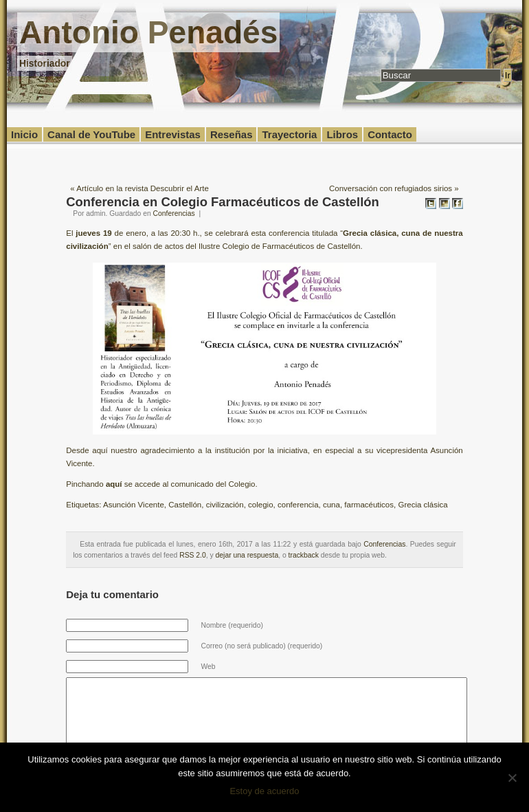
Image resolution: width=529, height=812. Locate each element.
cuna (331, 505)
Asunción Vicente (134, 505)
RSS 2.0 (193, 555)
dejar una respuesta (247, 555)
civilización (225, 505)
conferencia (298, 505)
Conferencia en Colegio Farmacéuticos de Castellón (223, 202)
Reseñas (232, 134)
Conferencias (174, 213)
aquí (114, 484)
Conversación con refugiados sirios (391, 188)
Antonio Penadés (148, 32)
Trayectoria (289, 134)
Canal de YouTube (91, 134)
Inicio (24, 134)
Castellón (185, 505)
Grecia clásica (423, 505)
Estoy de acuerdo (264, 791)
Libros (342, 134)
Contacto (390, 134)
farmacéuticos (369, 505)
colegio (261, 505)
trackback (304, 555)
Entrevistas (173, 134)
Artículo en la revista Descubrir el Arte (143, 188)
